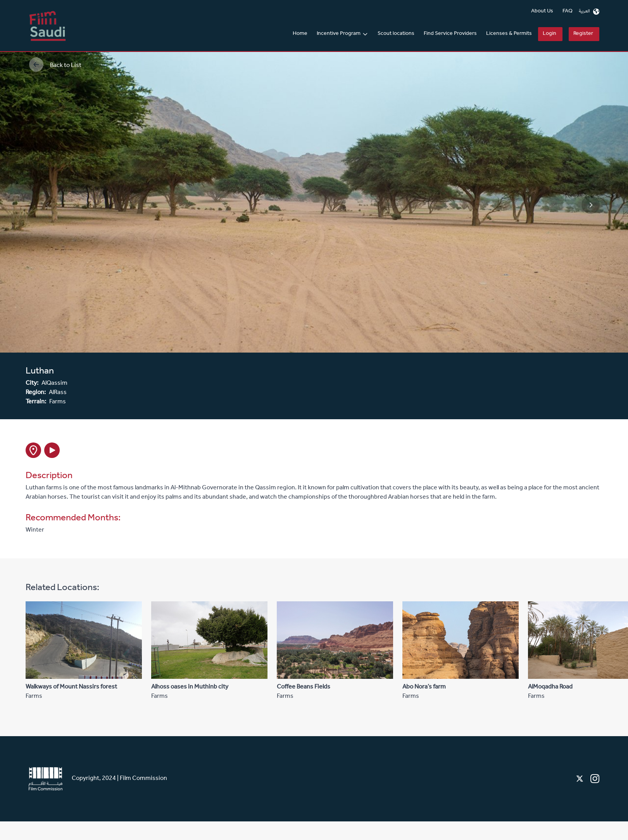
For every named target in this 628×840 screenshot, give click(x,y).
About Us (542, 12)
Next (583, 198)
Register (583, 34)
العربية (589, 12)
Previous (41, 198)
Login (549, 34)
